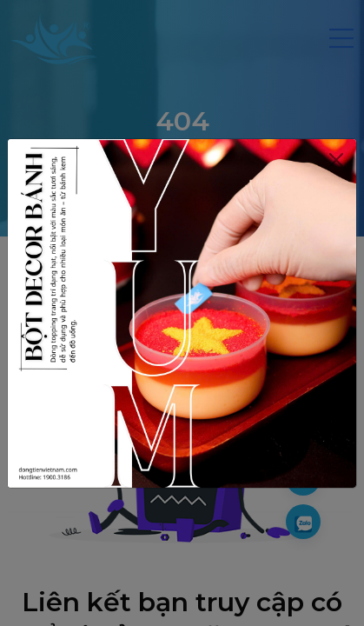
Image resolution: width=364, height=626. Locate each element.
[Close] (336, 160)
